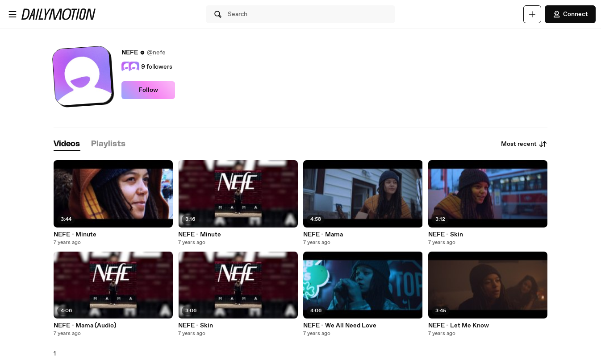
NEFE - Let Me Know (459, 326)
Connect (570, 14)
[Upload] (532, 14)
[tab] (67, 144)
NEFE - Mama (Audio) (85, 326)
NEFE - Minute (75, 235)
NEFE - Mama (323, 235)
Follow (148, 90)
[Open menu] (13, 14)
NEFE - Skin (446, 235)
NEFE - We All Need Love (340, 326)
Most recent (524, 144)
